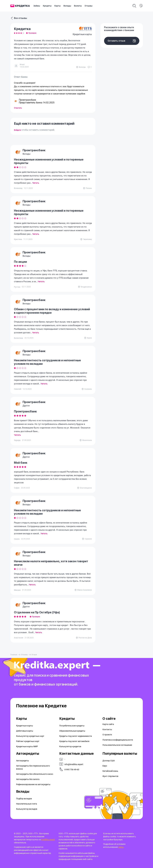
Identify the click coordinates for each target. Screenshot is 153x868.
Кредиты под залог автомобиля (74, 741)
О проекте (107, 735)
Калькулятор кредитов (70, 746)
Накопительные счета (27, 804)
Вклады (67, 6)
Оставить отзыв (122, 41)
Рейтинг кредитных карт (28, 741)
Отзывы (89, 6)
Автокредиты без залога (28, 779)
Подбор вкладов (24, 799)
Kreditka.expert (48, 840)
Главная (14, 655)
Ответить (18, 108)
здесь (121, 847)
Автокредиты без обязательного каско (35, 774)
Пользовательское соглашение (117, 745)
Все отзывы (19, 18)
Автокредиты (23, 761)
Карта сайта (108, 724)
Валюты (78, 6)
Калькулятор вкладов (27, 809)
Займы (37, 6)
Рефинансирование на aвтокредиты (33, 784)
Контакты (107, 729)
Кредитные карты (25, 726)
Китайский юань (110, 771)
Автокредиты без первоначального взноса (33, 767)
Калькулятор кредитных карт (30, 736)
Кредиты (47, 6)
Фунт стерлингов (110, 776)
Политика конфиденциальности (118, 740)
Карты (58, 6)
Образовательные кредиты (72, 731)
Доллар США (109, 761)
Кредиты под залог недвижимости (76, 736)
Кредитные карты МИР (27, 746)
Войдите (18, 130)
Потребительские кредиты (72, 726)
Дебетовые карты (25, 731)
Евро (105, 766)
